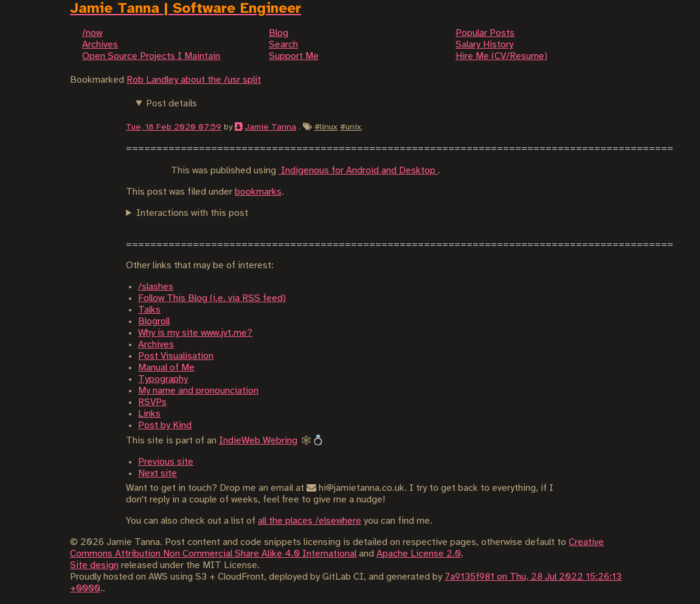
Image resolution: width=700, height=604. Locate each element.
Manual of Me (166, 368)
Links (149, 414)
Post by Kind (165, 425)
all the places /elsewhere (310, 521)
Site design (94, 565)
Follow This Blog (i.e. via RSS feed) (212, 298)
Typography (163, 379)
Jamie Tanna (270, 127)
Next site (158, 474)
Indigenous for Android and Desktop (358, 171)
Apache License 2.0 (419, 554)
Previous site (166, 462)
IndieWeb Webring (258, 441)
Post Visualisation (176, 356)
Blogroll (154, 321)
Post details (172, 104)
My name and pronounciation (198, 391)
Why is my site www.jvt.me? (195, 333)
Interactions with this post (192, 213)
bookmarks (258, 192)
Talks (149, 310)
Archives (156, 345)
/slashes (156, 287)
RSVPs (152, 402)
